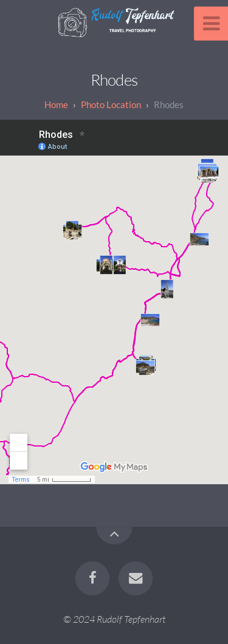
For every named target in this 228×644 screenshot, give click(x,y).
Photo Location (111, 104)
